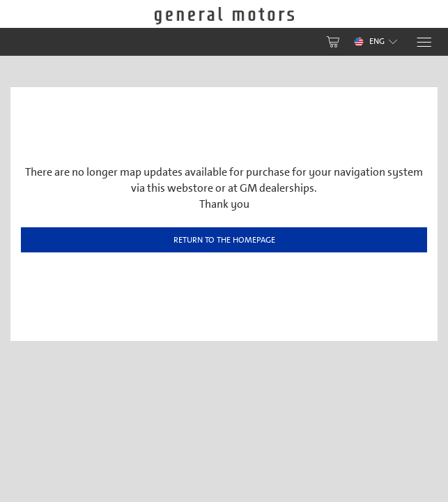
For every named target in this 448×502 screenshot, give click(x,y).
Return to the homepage (224, 240)
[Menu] (423, 42)
